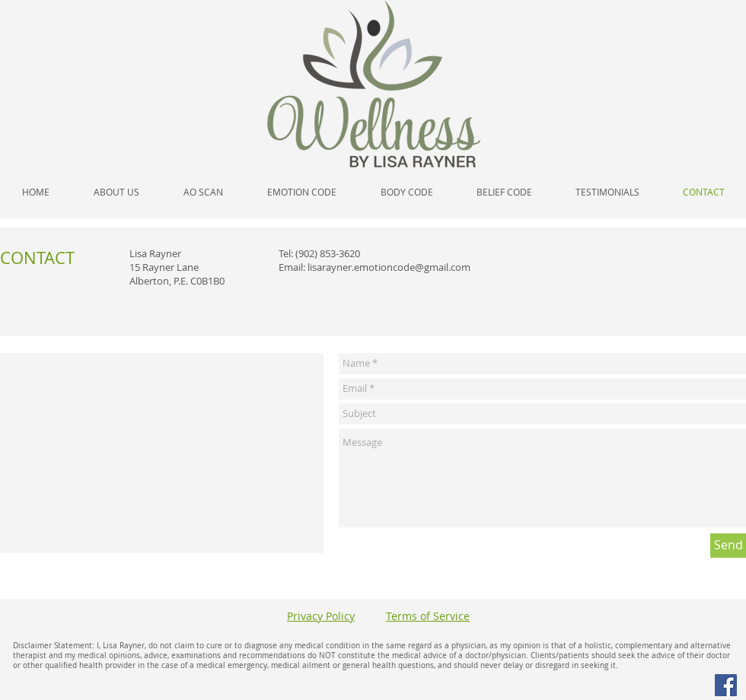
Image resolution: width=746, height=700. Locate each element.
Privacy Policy (321, 616)
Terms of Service (428, 616)
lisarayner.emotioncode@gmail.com (389, 267)
